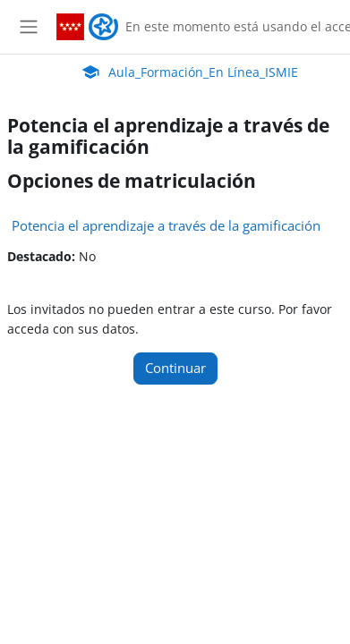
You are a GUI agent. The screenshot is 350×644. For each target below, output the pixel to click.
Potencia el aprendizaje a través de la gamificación (166, 225)
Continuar (175, 368)
